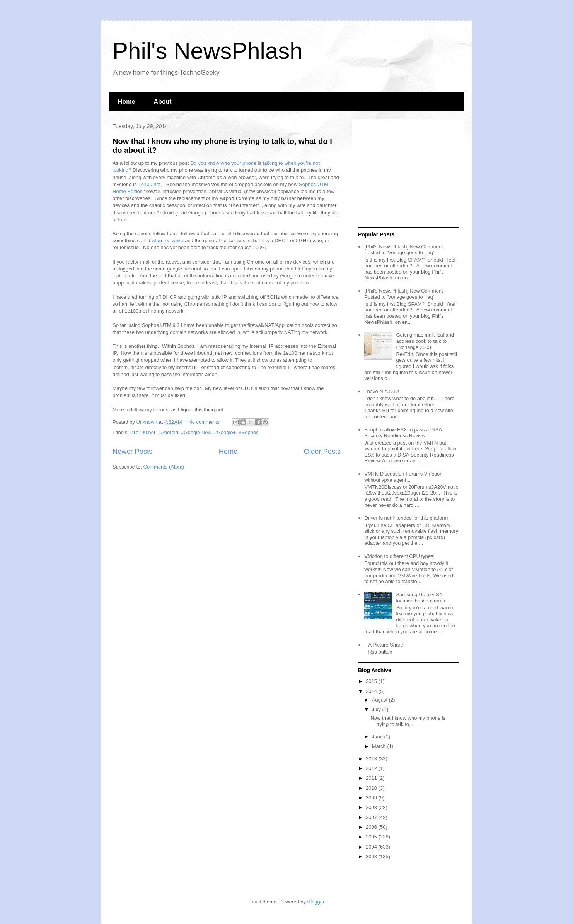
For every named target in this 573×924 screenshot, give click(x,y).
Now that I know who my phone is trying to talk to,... (408, 721)
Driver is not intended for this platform (406, 518)
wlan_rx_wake (167, 240)
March (380, 746)
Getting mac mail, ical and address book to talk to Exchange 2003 (425, 341)
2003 (372, 856)
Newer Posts (132, 452)
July (377, 709)
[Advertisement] (406, 173)
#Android (168, 432)
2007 (372, 817)
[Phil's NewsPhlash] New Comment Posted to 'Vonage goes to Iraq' (403, 250)
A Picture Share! (386, 645)
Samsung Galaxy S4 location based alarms (420, 598)
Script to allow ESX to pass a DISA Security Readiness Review (403, 433)
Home (126, 102)
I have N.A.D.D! (382, 391)
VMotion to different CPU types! (399, 556)
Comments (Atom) (164, 467)
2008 (372, 807)
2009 (372, 798)
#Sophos (248, 432)
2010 (372, 788)
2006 (372, 827)
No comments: (205, 422)
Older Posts (322, 452)
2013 (372, 759)
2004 (372, 847)
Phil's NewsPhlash (208, 51)
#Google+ (225, 432)
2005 (372, 837)
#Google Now (196, 432)
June (378, 737)
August (380, 700)
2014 (372, 691)
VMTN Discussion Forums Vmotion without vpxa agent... (403, 477)
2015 (372, 681)
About (162, 102)
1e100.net (149, 184)
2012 (372, 768)
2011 (372, 778)
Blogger (316, 902)
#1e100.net (143, 432)
